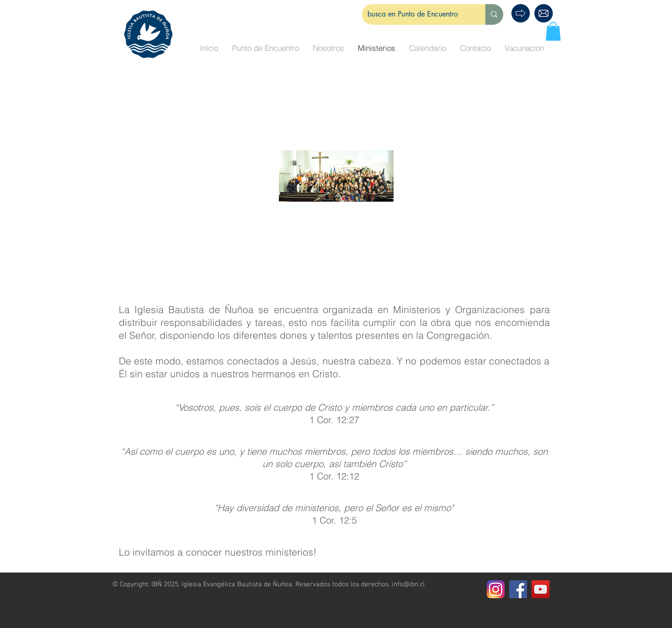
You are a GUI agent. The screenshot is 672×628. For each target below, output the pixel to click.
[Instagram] (496, 589)
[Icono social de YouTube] (541, 589)
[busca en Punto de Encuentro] (417, 14)
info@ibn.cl (408, 584)
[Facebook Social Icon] (518, 589)
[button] (553, 31)
